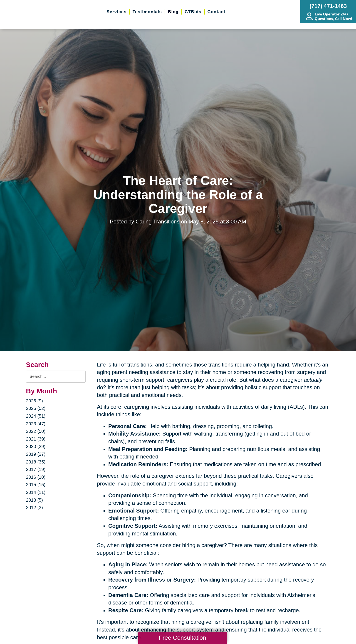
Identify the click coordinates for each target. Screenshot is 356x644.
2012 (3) (34, 508)
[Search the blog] (56, 377)
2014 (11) (36, 492)
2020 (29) (36, 446)
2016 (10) (36, 477)
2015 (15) (36, 485)
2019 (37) (36, 454)
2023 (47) (36, 424)
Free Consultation (183, 638)
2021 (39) (36, 439)
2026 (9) (34, 401)
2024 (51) (36, 416)
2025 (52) (36, 408)
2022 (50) (36, 431)
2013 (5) (34, 500)
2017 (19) (36, 469)
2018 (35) (36, 462)
